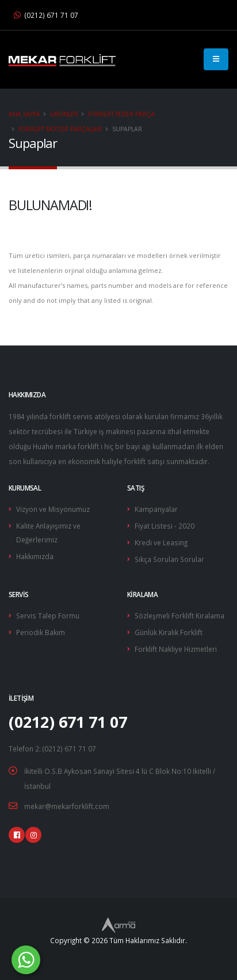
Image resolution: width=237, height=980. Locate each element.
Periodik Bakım (41, 632)
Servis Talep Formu (48, 616)
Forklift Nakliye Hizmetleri (176, 649)
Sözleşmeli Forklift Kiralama (179, 616)
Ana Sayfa (24, 114)
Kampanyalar (156, 509)
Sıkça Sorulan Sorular (169, 559)
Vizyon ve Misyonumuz (53, 509)
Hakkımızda (35, 556)
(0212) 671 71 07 (46, 15)
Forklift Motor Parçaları (60, 129)
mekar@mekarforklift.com (67, 806)
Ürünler (64, 114)
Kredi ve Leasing (161, 542)
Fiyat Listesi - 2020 (165, 526)
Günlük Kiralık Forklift (169, 632)
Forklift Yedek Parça (121, 114)
